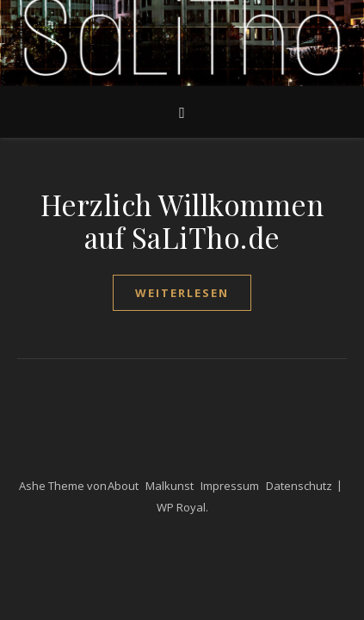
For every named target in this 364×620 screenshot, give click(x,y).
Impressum (230, 486)
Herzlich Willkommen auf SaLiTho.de (182, 220)
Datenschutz (299, 486)
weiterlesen (182, 293)
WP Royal (181, 507)
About (123, 486)
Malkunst (170, 486)
